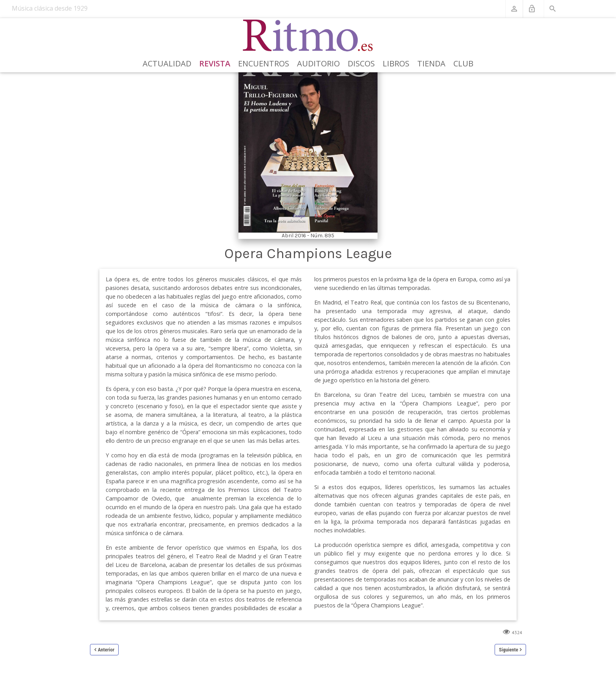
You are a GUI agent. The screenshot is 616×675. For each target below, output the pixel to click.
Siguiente (509, 650)
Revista (215, 63)
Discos (361, 63)
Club (463, 63)
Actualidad (167, 63)
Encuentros (264, 63)
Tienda (431, 63)
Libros (396, 63)
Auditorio (318, 63)
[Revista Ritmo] (308, 36)
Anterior (106, 650)
